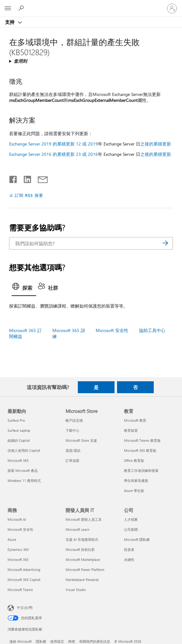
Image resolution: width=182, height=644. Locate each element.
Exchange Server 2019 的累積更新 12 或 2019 (54, 144)
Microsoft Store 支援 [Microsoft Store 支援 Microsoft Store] (81, 440)
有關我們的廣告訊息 (95, 641)
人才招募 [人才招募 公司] (131, 519)
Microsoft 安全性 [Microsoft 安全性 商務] (20, 529)
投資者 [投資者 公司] (129, 549)
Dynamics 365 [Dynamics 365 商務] (18, 549)
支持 (10, 22)
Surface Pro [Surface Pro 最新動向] (16, 420)
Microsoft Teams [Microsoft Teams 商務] (20, 590)
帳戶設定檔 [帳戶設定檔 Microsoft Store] (74, 420)
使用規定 (57, 641)
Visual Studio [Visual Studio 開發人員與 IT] (76, 590)
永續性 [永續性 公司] (129, 560)
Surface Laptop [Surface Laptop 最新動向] (19, 430)
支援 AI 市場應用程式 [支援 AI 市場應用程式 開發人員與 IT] (82, 539)
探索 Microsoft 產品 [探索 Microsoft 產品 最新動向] (23, 470)
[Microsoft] (91, 5)
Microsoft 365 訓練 (69, 333)
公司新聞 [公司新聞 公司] (131, 529)
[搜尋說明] (22, 8)
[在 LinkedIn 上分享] (25, 178)
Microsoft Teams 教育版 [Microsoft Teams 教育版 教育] (142, 440)
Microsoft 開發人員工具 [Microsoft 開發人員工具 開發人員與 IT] (84, 519)
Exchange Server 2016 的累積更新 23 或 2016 (54, 154)
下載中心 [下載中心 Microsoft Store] (72, 430)
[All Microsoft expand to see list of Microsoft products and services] (8, 8)
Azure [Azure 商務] (12, 539)
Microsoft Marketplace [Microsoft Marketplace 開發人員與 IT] (83, 560)
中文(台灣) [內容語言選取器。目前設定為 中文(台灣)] (25, 607)
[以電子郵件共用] (40, 178)
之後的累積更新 (156, 144)
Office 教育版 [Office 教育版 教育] (134, 460)
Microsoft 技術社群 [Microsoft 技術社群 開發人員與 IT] (80, 549)
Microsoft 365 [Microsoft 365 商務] (18, 560)
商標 (72, 641)
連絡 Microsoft (21, 641)
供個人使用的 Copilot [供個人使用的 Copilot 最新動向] (24, 450)
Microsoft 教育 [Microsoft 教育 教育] (135, 420)
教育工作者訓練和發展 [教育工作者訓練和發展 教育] (141, 470)
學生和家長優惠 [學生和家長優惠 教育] (136, 480)
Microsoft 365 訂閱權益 (25, 333)
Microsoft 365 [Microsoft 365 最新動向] (18, 460)
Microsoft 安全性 (112, 330)
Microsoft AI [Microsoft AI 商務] (17, 519)
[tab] (24, 288)
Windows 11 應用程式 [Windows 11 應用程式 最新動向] (24, 480)
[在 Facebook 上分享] (13, 178)
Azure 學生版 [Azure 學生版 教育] (134, 491)
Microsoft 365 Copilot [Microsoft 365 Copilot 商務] (24, 580)
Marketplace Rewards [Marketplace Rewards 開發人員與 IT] (82, 580)
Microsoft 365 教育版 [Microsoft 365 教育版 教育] (140, 450)
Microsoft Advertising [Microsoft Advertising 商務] (24, 570)
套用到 (20, 61)
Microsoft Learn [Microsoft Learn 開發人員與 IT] (78, 529)
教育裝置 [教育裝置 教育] (131, 430)
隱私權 (41, 641)
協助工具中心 (152, 330)
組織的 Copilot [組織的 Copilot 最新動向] (19, 440)
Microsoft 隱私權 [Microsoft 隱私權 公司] (137, 539)
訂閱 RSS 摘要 (29, 195)
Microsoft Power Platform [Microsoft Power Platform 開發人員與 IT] (85, 570)
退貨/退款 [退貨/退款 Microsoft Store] (73, 450)
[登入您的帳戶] (172, 8)
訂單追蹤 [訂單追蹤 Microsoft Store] (72, 460)
